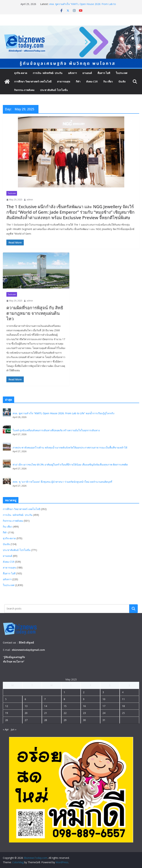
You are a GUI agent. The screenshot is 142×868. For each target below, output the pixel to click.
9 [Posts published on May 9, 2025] (84, 699)
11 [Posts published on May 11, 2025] (123, 699)
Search (133, 609)
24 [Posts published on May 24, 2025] (104, 713)
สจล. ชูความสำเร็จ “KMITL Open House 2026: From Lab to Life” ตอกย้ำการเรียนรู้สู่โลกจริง (83, 6)
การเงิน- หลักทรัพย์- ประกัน (48, 73)
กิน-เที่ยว (108, 81)
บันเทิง (122, 81)
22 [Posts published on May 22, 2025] (65, 713)
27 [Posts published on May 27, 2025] (26, 720)
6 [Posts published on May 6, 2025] (25, 699)
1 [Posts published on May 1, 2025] (64, 692)
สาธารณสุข (64, 81)
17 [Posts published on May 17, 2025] (104, 706)
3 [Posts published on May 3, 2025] (103, 692)
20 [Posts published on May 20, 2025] (26, 713)
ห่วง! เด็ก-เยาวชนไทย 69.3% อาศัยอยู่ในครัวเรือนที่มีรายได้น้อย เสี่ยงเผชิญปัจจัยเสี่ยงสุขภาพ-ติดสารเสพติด (70, 464)
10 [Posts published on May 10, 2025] (104, 699)
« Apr (6, 729)
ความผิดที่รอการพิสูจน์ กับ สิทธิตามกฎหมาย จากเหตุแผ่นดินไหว (35, 313)
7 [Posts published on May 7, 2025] (45, 699)
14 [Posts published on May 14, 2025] (46, 706)
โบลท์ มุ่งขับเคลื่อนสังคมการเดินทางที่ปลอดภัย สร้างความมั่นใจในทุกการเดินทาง (56, 430)
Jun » (14, 729)
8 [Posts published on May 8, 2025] (64, 699)
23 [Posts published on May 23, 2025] (84, 713)
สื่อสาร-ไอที (104, 73)
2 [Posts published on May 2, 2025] (84, 692)
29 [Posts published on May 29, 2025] (65, 720)
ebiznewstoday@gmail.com (28, 650)
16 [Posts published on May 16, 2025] (84, 706)
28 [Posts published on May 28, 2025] (46, 720)
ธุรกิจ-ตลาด (21, 73)
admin (30, 200)
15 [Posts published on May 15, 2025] (65, 706)
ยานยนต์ (87, 73)
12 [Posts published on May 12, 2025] (7, 706)
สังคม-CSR (92, 81)
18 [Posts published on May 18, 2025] (123, 706)
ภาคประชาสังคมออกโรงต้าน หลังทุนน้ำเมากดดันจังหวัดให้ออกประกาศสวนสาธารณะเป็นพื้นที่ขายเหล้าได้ (70, 447)
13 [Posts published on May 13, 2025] (26, 706)
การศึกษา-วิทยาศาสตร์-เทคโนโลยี (33, 81)
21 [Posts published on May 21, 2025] (46, 713)
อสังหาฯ (72, 73)
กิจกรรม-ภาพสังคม (24, 90)
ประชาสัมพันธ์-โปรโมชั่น (54, 90)
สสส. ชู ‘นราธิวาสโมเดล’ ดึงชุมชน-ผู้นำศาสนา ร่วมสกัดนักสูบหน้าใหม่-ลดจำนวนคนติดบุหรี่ (62, 482)
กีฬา (78, 81)
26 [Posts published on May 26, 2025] (7, 720)
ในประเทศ (122, 73)
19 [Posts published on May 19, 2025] (7, 713)
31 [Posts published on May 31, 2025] (104, 720)
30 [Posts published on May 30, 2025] (84, 720)
